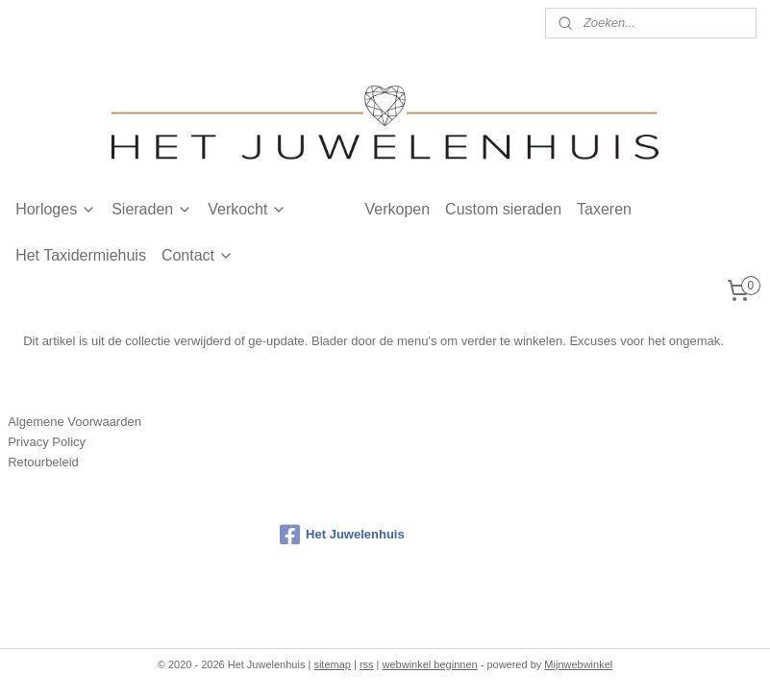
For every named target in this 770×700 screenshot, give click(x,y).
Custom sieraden (503, 209)
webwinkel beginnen (430, 664)
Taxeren (604, 209)
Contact (198, 255)
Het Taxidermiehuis (81, 255)
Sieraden (152, 209)
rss (367, 664)
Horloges (56, 209)
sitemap (332, 664)
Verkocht (247, 209)
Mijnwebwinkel (578, 664)
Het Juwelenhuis (342, 535)
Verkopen (397, 209)
